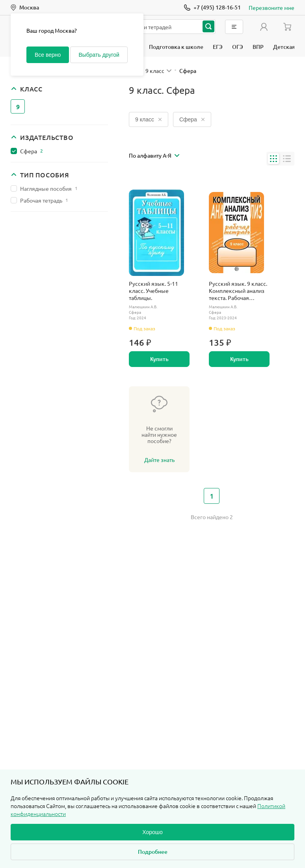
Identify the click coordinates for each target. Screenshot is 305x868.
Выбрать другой (99, 55)
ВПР (258, 47)
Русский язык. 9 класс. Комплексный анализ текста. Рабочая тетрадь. (238, 291)
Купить (159, 359)
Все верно (48, 55)
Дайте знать (159, 460)
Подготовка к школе (176, 47)
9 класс (149, 119)
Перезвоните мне (272, 7)
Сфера (32, 151)
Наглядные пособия (49, 188)
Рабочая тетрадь (44, 200)
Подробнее (153, 852)
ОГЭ (238, 47)
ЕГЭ (218, 47)
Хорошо (152, 832)
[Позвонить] (212, 7)
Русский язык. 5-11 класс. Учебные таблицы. (153, 291)
